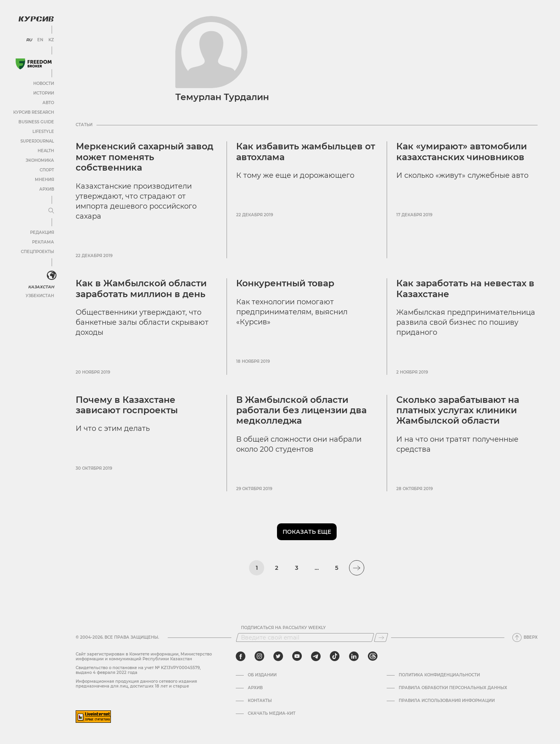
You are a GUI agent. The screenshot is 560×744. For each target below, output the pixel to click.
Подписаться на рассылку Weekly (283, 628)
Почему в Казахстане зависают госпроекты (127, 405)
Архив (47, 189)
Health (46, 151)
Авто (48, 103)
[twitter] (278, 656)
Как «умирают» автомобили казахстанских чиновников (462, 152)
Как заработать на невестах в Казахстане (465, 289)
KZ (51, 40)
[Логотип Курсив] (36, 19)
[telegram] (316, 656)
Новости (44, 83)
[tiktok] (335, 656)
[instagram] (259, 656)
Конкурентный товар (285, 283)
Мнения (44, 180)
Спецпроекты (37, 252)
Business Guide (36, 122)
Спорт (47, 170)
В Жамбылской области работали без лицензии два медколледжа (301, 410)
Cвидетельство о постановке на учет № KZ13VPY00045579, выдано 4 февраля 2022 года (138, 670)
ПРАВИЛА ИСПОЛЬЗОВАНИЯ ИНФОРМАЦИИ (447, 701)
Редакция (42, 232)
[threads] (373, 656)
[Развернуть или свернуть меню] (51, 211)
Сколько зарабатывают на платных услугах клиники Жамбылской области (458, 410)
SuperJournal (37, 141)
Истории (44, 93)
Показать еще (307, 532)
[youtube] (297, 656)
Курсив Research (34, 112)
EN (40, 40)
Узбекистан (40, 296)
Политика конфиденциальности (439, 675)
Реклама (43, 242)
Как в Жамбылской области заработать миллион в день (141, 289)
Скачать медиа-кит (272, 714)
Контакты (260, 701)
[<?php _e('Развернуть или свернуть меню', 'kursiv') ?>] (52, 275)
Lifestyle (43, 132)
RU (29, 40)
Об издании (262, 675)
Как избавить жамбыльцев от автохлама (306, 152)
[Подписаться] (381, 637)
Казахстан (41, 287)
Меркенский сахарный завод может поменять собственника (145, 157)
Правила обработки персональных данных (453, 688)
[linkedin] (354, 656)
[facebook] (241, 656)
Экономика (40, 160)
